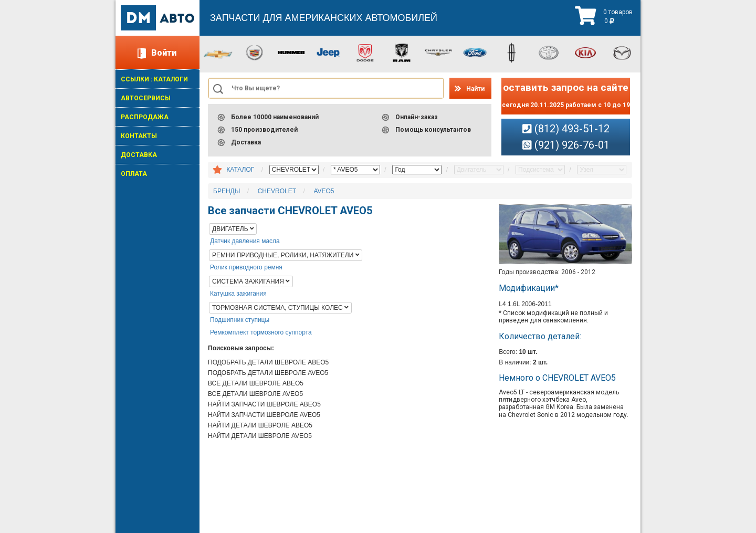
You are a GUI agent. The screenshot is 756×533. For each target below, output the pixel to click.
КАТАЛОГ (240, 170)
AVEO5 (324, 191)
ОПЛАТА (134, 174)
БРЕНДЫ (227, 191)
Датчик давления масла (245, 241)
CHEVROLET (277, 191)
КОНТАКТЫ (139, 136)
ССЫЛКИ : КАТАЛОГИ (154, 79)
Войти (164, 53)
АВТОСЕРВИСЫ (146, 98)
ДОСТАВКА (139, 155)
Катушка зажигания (238, 294)
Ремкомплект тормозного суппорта (261, 332)
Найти (475, 89)
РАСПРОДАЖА (145, 117)
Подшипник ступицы (240, 320)
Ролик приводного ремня (246, 267)
